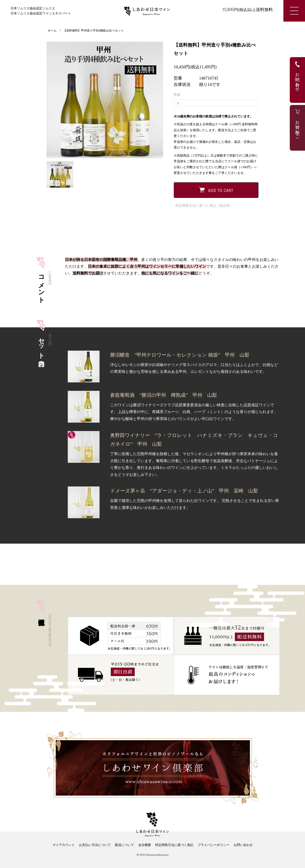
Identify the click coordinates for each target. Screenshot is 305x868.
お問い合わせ (243, 845)
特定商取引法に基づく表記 (174, 845)
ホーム (52, 31)
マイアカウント (64, 845)
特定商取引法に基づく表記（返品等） (204, 206)
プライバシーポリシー (213, 845)
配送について (125, 845)
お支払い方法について (95, 845)
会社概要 (145, 845)
